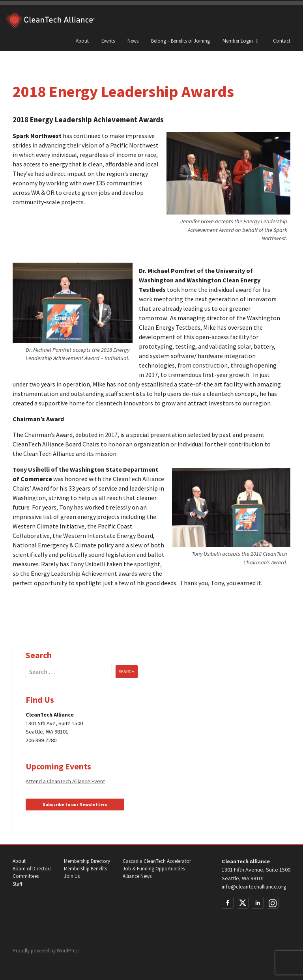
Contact (282, 41)
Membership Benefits (85, 869)
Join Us (72, 876)
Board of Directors (32, 869)
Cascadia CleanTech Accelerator (157, 861)
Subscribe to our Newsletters (75, 805)
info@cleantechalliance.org (254, 887)
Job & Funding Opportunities (154, 869)
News (133, 41)
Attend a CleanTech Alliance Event (65, 781)
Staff (17, 884)
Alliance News (137, 876)
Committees (26, 876)
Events (108, 41)
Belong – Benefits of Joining (180, 41)
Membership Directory (87, 861)
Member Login (241, 41)
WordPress (68, 951)
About (82, 41)
